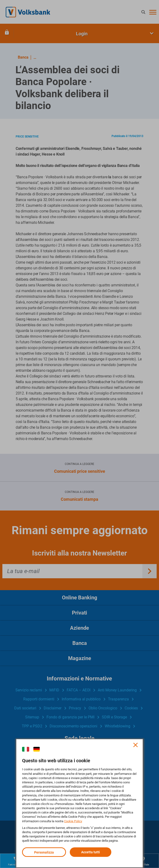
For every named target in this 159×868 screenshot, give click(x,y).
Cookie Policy (73, 821)
